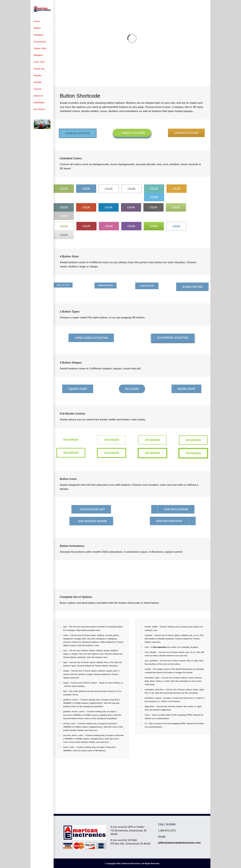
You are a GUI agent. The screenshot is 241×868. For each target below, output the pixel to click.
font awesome (160, 647)
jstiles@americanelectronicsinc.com (179, 843)
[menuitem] (42, 22)
